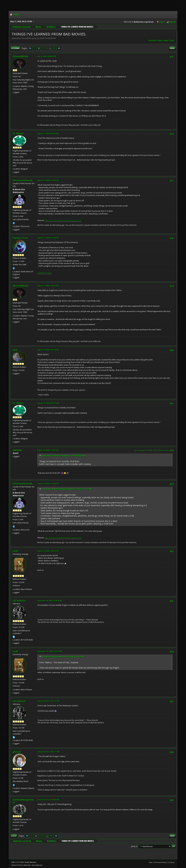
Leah (15, 551)
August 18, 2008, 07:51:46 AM (48, 350)
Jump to (134, 846)
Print (172, 48)
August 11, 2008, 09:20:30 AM (48, 133)
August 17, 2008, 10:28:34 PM (48, 286)
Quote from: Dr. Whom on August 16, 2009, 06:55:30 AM (64, 456)
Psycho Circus (20, 238)
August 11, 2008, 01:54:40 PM (48, 238)
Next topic (169, 40)
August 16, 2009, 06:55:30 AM (48, 403)
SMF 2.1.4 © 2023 (18, 862)
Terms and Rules (160, 862)
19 (54, 48)
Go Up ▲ (171, 862)
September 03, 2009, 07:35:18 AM (50, 651)
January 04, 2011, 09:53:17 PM (48, 752)
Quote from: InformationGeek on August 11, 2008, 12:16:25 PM (66, 489)
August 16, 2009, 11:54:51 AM (48, 450)
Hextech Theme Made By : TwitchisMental (27, 865)
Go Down (15, 48)
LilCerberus (19, 601)
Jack (15, 350)
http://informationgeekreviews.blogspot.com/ (63, 220)
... (50, 48)
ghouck (17, 752)
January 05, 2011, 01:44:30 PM (48, 800)
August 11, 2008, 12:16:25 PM (48, 180)
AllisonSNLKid (20, 56)
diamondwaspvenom (23, 801)
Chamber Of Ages (45, 273)
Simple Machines (30, 862)
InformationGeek (23, 180)
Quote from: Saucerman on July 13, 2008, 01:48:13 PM (63, 657)
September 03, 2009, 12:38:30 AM (50, 600)
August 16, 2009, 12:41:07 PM (48, 551)
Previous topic (155, 40)
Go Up (14, 836)
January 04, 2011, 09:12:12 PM (48, 701)
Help (151, 862)
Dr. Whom (18, 134)
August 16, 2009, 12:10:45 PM (48, 484)
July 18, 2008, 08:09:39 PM (47, 56)
